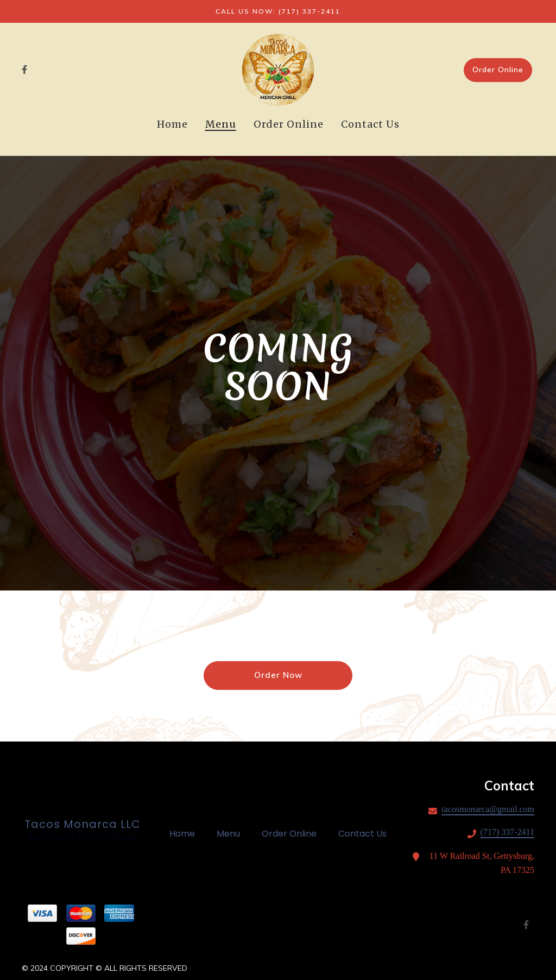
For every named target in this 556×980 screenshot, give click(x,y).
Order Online (498, 70)
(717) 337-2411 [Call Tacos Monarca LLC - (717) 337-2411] (507, 832)
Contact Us (366, 833)
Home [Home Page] (172, 124)
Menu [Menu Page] (221, 124)
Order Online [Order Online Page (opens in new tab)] (289, 124)
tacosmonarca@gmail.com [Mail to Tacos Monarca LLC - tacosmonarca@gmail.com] (488, 809)
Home (185, 833)
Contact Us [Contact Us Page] (370, 124)
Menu (232, 833)
